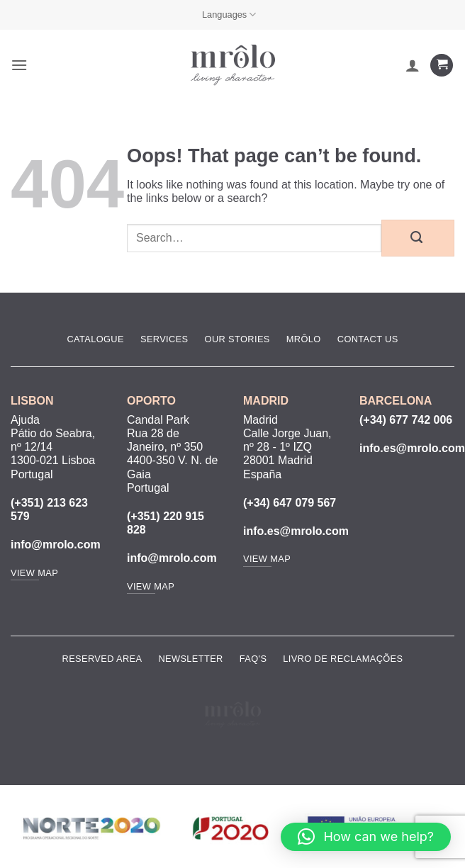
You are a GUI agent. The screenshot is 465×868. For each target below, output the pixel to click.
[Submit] (418, 238)
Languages (229, 15)
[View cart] (442, 66)
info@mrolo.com (56, 545)
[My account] (413, 65)
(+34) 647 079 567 (290, 503)
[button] (19, 65)
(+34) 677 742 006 (406, 420)
